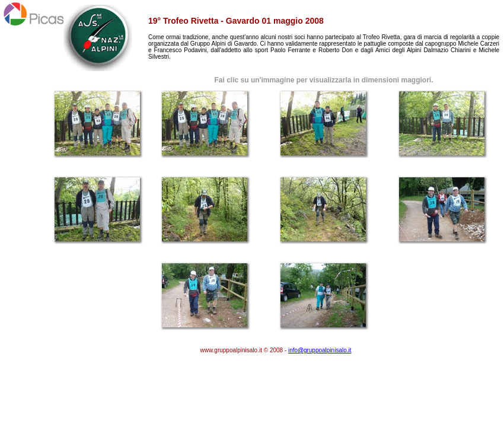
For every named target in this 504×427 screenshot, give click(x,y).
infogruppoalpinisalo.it (320, 350)
